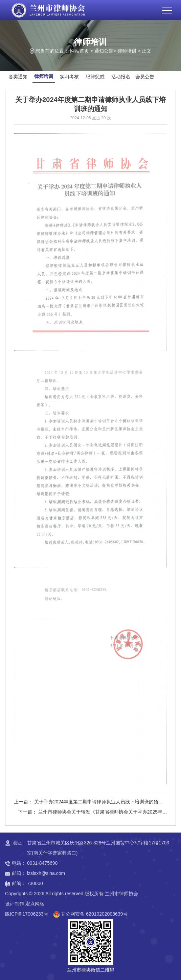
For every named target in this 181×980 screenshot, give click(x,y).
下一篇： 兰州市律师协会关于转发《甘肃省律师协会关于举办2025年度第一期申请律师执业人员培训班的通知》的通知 (93, 813)
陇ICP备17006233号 (27, 914)
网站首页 (80, 51)
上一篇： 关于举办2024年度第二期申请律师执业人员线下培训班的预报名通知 (88, 803)
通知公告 (104, 51)
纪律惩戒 (95, 77)
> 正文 (144, 51)
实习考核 (69, 77)
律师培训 (127, 51)
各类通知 (18, 77)
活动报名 (121, 77)
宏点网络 (35, 904)
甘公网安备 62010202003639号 (94, 914)
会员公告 (145, 77)
